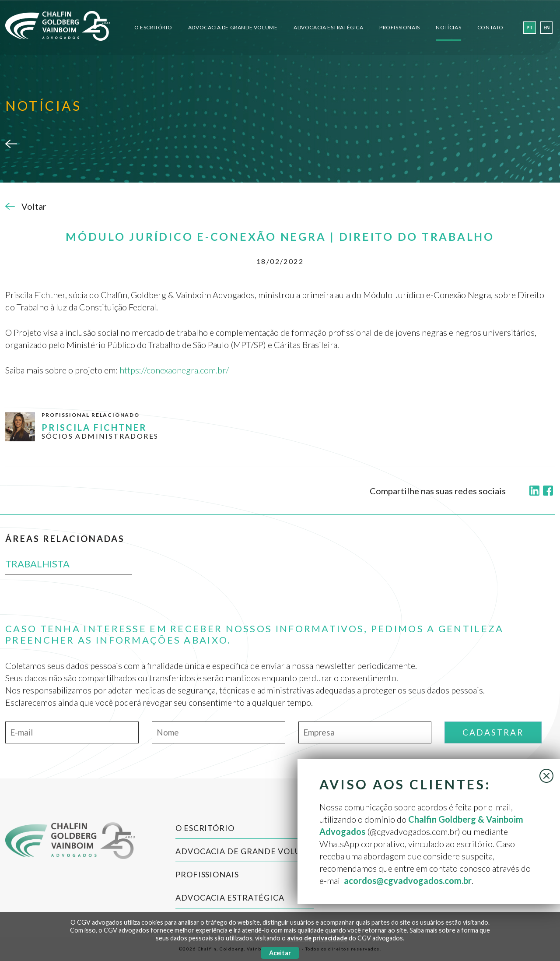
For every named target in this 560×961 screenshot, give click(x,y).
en (546, 28)
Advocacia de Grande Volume (233, 27)
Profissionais (400, 27)
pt (530, 28)
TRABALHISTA (37, 564)
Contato (490, 27)
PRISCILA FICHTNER (94, 427)
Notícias (448, 27)
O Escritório (153, 27)
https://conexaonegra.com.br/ (174, 370)
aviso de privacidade (317, 938)
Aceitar (280, 953)
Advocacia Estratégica (329, 27)
